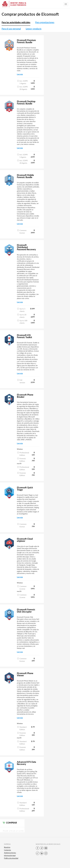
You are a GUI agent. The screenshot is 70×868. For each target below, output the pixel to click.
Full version (21, 381)
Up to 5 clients (21, 310)
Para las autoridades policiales (16, 22)
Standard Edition (22, 728)
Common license (22, 232)
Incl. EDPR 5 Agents (22, 82)
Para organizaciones (45, 22)
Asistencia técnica (10, 853)
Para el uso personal (11, 29)
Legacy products (34, 29)
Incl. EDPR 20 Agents (22, 88)
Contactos (7, 850)
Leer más (20, 74)
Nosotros (7, 847)
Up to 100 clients (22, 322)
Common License (22, 587)
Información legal (10, 855)
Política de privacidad (11, 858)
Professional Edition (23, 454)
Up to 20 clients (22, 316)
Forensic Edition (22, 460)
